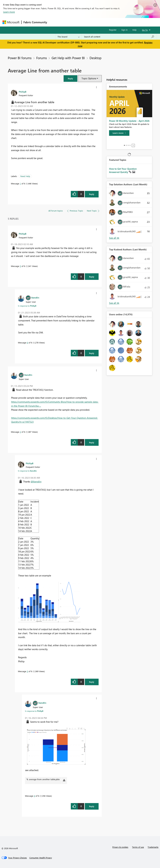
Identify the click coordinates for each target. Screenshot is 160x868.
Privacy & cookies (120, 847)
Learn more (9, 12)
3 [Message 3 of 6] (27, 671)
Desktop (95, 58)
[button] (70, 78)
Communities (95, 22)
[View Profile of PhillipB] (22, 92)
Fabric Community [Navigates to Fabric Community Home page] (35, 22)
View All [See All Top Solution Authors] (114, 238)
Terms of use (138, 847)
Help (134, 30)
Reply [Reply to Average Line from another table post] (92, 194)
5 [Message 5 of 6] (20, 266)
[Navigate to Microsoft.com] (11, 22)
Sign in (124, 30)
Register (113, 30)
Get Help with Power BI (68, 58)
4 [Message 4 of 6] (34, 796)
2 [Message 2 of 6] (20, 432)
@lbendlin (36, 482)
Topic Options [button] (89, 78)
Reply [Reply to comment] (92, 277)
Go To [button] (145, 30)
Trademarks (153, 847)
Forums (54, 22)
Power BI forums (20, 58)
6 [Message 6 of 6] (27, 343)
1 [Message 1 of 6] (20, 183)
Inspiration (68, 22)
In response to (27, 306)
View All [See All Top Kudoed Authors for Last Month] (114, 303)
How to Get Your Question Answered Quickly (123, 170)
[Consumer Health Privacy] (41, 858)
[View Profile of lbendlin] (35, 298)
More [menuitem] (119, 22)
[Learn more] (119, 133)
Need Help (25, 176)
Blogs (109, 22)
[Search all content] (119, 37)
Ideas (81, 22)
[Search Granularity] (69, 37)
